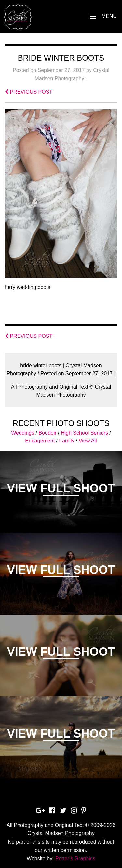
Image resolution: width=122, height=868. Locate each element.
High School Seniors (84, 433)
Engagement (40, 441)
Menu (109, 16)
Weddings (23, 433)
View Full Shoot (61, 488)
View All (88, 441)
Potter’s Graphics (75, 858)
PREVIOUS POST (29, 92)
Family (67, 441)
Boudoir (47, 433)
